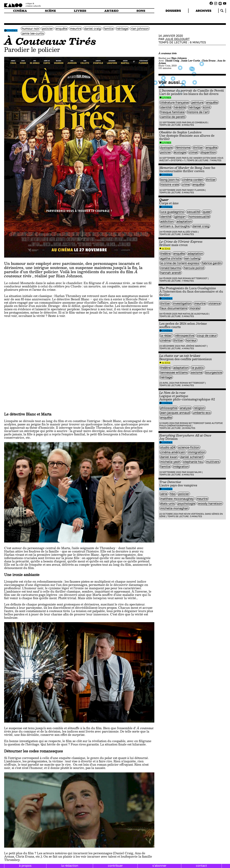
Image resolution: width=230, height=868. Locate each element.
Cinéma (12, 31)
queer (207, 212)
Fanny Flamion (196, 190)
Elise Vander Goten (198, 158)
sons (141, 11)
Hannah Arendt (171, 273)
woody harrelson (210, 503)
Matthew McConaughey (177, 499)
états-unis (168, 503)
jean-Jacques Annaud (175, 413)
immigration (197, 452)
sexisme (197, 372)
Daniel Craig (92, 28)
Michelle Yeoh (170, 462)
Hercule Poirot (194, 268)
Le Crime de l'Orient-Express (180, 263)
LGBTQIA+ (180, 217)
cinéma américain (173, 452)
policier (48, 28)
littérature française (174, 102)
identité (166, 107)
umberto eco (202, 413)
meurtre (76, 28)
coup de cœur (207, 335)
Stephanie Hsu (193, 462)
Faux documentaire (174, 308)
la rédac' (166, 335)
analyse (185, 408)
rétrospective (185, 335)
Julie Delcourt (177, 39)
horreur (191, 340)
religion (199, 408)
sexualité (193, 212)
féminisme (183, 147)
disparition (208, 152)
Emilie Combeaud (197, 122)
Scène (166, 249)
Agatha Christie (171, 258)
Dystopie (166, 147)
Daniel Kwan (169, 457)
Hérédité (180, 107)
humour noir (31, 28)
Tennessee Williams (174, 372)
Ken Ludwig (192, 258)
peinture (197, 102)
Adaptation (184, 221)
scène (50, 11)
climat (193, 152)
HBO (173, 494)
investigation (182, 303)
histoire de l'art (198, 112)
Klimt (207, 107)
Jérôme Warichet (196, 346)
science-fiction (189, 447)
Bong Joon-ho (170, 180)
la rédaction (70, 866)
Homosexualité (199, 217)
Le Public (198, 368)
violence (214, 303)
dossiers (173, 11)
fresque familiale (172, 112)
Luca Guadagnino (172, 212)
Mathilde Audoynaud (195, 314)
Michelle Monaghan (174, 508)
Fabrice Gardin (212, 263)
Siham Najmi (194, 472)
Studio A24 (168, 447)
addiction (167, 221)
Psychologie (186, 503)
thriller (198, 147)
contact (201, 866)
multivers (213, 462)
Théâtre (165, 253)
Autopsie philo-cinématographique (191, 424)
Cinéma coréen (193, 180)
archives (203, 11)
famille (109, 28)
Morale (195, 308)
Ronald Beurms (171, 268)
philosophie (169, 408)
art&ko (111, 11)
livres (80, 11)
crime (186, 184)
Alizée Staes (190, 232)
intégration (181, 466)
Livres (166, 98)
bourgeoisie (214, 372)
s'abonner (159, 866)
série (164, 494)
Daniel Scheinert (192, 457)
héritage (122, 28)
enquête (61, 28)
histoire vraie (170, 184)
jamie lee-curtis (33, 33)
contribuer (115, 866)
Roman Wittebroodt (195, 278)
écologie (180, 152)
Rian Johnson (140, 28)
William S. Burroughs (175, 226)
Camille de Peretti (173, 117)
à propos (25, 866)
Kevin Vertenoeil (194, 514)
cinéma (20, 11)
